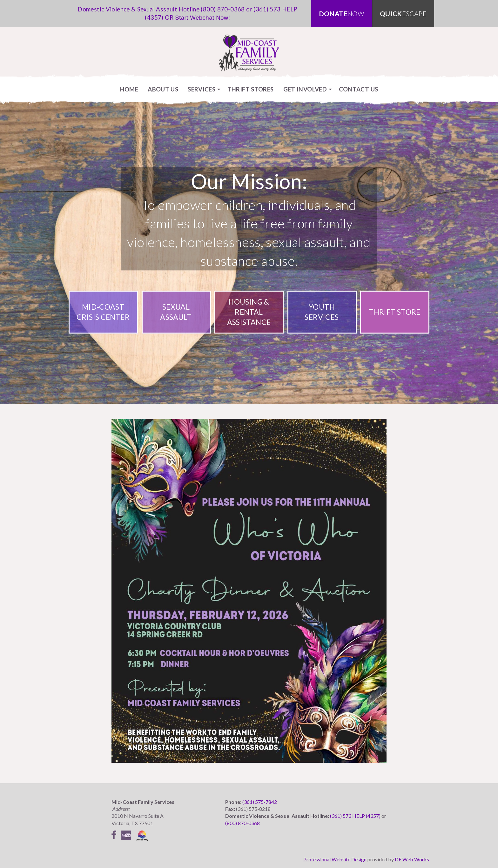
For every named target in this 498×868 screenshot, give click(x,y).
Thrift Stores (251, 89)
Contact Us (359, 89)
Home (129, 89)
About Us (163, 89)
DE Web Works (412, 859)
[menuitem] (129, 89)
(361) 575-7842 (260, 802)
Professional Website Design (335, 859)
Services (202, 89)
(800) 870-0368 (223, 9)
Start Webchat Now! (202, 18)
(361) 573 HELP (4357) (355, 816)
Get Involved (305, 89)
